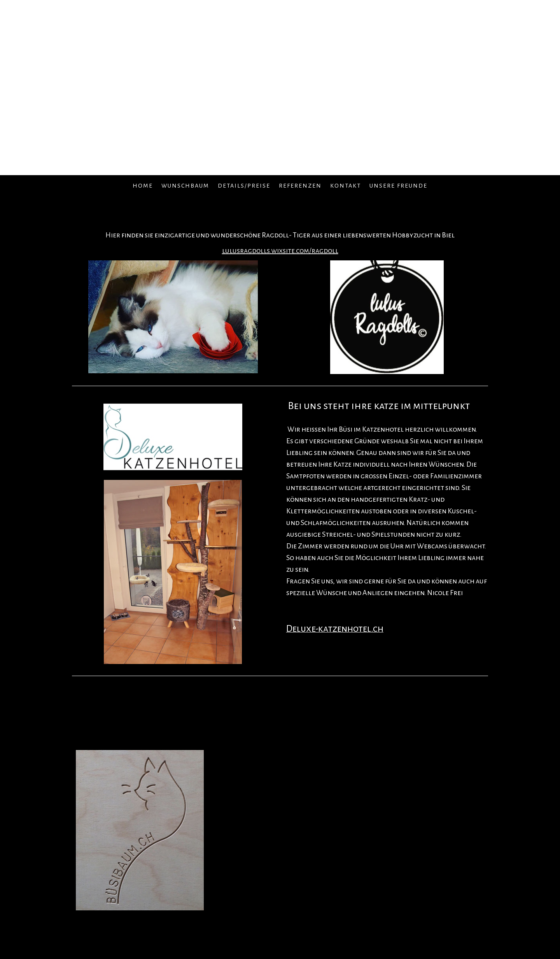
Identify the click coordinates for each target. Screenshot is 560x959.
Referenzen (300, 186)
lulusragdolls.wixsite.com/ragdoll (280, 251)
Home (143, 186)
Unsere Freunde (398, 186)
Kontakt (346, 186)
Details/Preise (244, 186)
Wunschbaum (185, 186)
